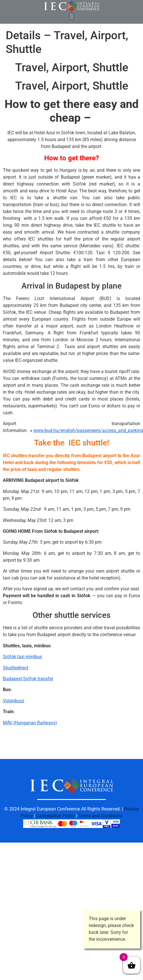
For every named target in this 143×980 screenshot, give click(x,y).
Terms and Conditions (100, 816)
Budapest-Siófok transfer (28, 679)
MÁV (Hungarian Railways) (30, 723)
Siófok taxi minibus (22, 657)
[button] (71, 16)
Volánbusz (14, 701)
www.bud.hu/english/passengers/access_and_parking (88, 430)
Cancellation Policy (56, 816)
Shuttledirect (16, 668)
